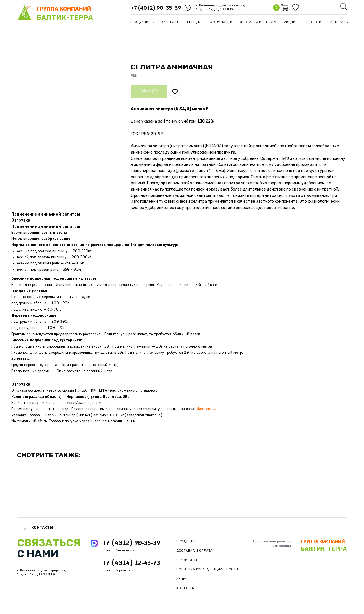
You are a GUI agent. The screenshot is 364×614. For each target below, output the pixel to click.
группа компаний (64, 9)
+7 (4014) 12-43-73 (131, 563)
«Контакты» (206, 409)
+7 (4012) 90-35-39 (156, 8)
